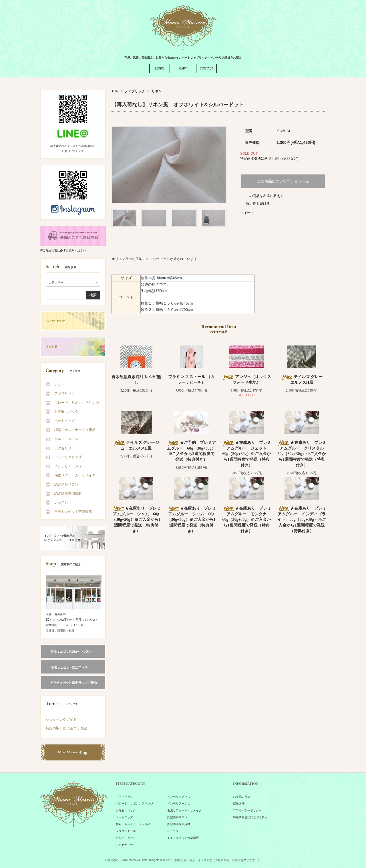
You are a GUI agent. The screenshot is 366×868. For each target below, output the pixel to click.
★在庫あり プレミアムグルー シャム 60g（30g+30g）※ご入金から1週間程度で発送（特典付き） (136, 520)
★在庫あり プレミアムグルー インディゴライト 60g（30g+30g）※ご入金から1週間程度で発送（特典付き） (302, 520)
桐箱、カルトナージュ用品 (75, 430)
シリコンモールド (127, 831)
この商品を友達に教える (265, 196)
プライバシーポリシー (247, 810)
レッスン (61, 502)
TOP (115, 91)
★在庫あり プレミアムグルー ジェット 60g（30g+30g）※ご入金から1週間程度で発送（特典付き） (247, 454)
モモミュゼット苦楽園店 (73, 512)
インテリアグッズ (68, 457)
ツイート (247, 213)
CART (183, 68)
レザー (59, 384)
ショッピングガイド (61, 720)
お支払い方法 (242, 797)
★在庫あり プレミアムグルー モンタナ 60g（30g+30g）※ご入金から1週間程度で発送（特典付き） (247, 520)
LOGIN (159, 68)
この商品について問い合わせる (283, 181)
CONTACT (206, 68)
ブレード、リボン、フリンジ (77, 403)
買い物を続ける (258, 204)
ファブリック (65, 394)
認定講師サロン (66, 484)
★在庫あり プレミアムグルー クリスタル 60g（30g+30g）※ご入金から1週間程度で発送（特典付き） (303, 454)
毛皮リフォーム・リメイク (75, 475)
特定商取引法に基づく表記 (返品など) (269, 158)
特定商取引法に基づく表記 (66, 728)
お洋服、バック (66, 412)
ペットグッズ (65, 421)
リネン (156, 91)
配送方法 (239, 804)
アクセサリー (65, 448)
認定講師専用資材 (68, 494)
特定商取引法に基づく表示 (250, 817)
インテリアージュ (68, 466)
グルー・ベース (66, 439)
